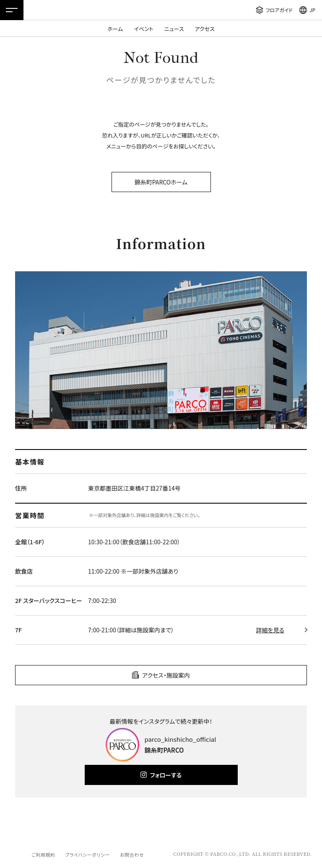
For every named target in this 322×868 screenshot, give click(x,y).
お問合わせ (132, 855)
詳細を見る (270, 630)
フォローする (166, 775)
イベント (143, 29)
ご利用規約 (43, 855)
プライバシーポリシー (87, 855)
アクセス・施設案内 (166, 675)
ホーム (115, 29)
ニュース (174, 29)
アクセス (205, 29)
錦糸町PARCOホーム (161, 182)
